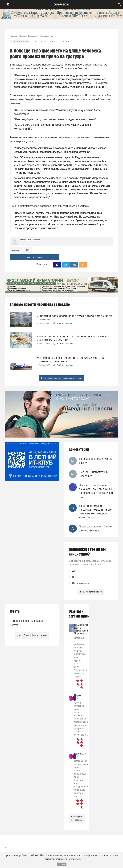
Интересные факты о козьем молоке (27, 623)
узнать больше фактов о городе (32, 635)
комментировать (35, 257)
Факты (15, 612)
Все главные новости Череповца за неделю (62, 378)
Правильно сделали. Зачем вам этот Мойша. (95, 528)
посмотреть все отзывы (77, 818)
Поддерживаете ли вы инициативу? (87, 552)
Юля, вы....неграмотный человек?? (94, 474)
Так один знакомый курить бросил (95, 461)
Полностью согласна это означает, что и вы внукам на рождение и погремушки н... (96, 491)
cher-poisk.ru (62, 5)
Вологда (16, 250)
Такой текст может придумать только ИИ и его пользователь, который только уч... (95, 512)
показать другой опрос (91, 592)
